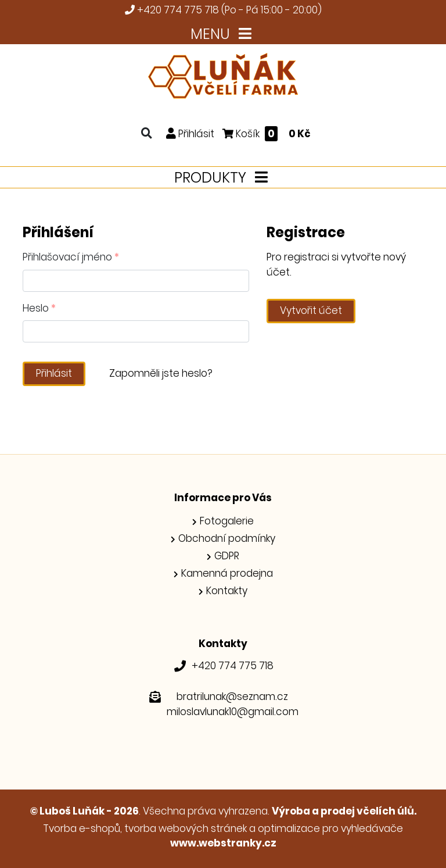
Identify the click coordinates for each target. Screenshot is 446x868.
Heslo (39, 308)
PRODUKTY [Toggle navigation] (223, 178)
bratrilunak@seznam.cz (232, 696)
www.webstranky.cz (223, 843)
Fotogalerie (227, 521)
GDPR (227, 556)
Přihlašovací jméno (71, 257)
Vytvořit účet (311, 310)
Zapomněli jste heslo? (161, 373)
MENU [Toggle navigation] (223, 34)
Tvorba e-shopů (82, 828)
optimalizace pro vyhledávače (330, 828)
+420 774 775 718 (178, 10)
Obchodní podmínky (227, 538)
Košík (267, 133)
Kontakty (227, 591)
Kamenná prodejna (227, 573)
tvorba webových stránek (186, 828)
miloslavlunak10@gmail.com (233, 712)
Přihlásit (54, 373)
